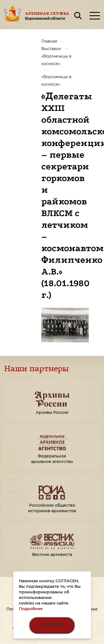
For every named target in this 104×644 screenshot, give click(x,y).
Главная (49, 41)
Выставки (51, 49)
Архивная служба (47, 16)
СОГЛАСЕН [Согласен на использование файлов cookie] (52, 625)
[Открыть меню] (95, 16)
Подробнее (31, 609)
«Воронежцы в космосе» (56, 60)
